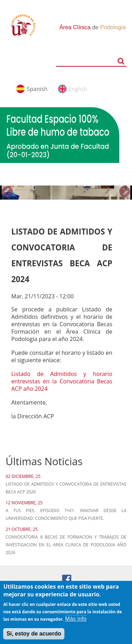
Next (125, 192)
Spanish (37, 89)
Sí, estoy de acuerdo (34, 637)
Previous (7, 192)
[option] (66, 193)
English (78, 89)
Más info (76, 623)
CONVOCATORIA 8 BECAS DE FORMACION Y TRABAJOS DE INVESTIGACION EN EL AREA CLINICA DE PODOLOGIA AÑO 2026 (66, 545)
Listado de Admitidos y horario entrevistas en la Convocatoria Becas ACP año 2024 (62, 381)
